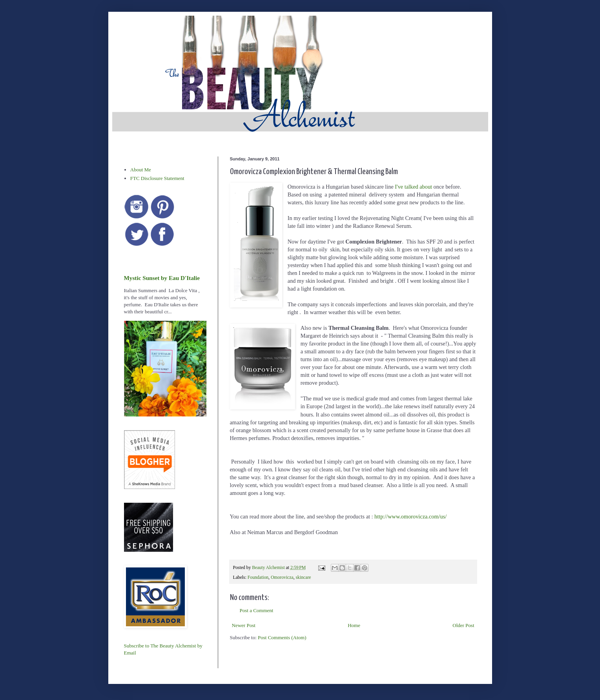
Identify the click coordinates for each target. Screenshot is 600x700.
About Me (141, 170)
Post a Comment (257, 610)
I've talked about (413, 187)
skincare (304, 577)
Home (354, 625)
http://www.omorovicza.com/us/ (410, 516)
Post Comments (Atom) (282, 637)
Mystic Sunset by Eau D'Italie (162, 278)
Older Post (463, 625)
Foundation (258, 577)
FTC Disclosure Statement (157, 178)
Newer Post (244, 625)
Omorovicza (282, 577)
